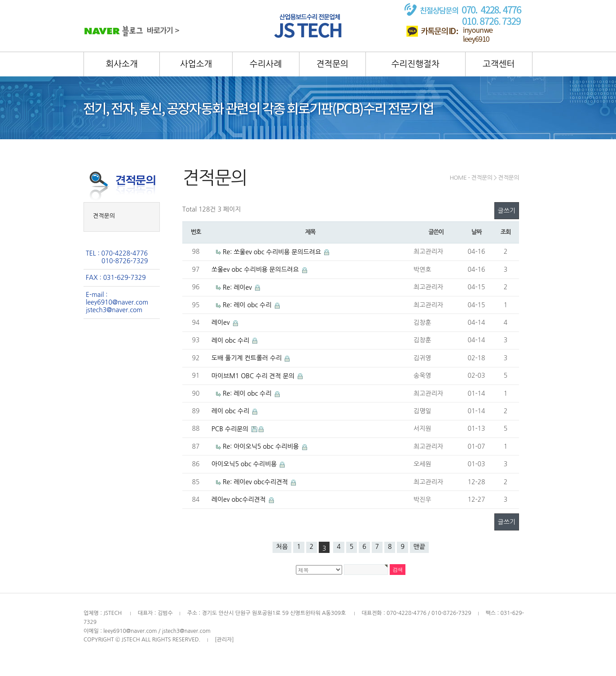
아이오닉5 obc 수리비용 (245, 464)
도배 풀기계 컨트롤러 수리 (247, 358)
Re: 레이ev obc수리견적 (256, 482)
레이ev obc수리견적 (240, 499)
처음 (282, 547)
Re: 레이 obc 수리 (248, 305)
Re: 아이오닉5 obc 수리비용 (262, 446)
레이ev (222, 323)
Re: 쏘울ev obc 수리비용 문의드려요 (273, 252)
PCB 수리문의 (231, 429)
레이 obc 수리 (231, 340)
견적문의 (104, 216)
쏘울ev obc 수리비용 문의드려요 (256, 270)
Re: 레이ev (238, 287)
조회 (506, 232)
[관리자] (224, 640)
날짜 (476, 232)
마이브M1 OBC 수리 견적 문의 (254, 376)
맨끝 (419, 547)
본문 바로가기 (0, 0)
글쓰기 (507, 211)
